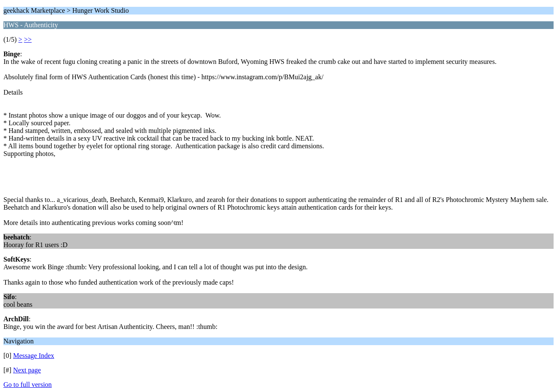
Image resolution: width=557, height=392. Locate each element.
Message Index (34, 356)
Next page (27, 370)
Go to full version (28, 385)
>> (28, 39)
